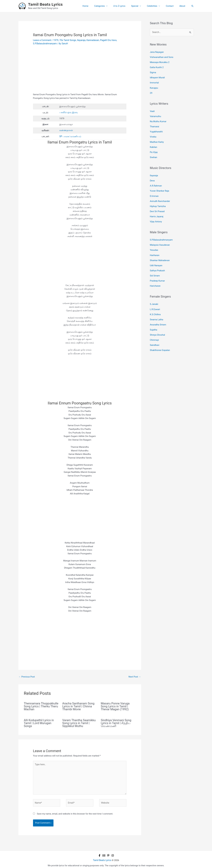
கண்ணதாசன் (66, 130)
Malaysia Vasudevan (160, 239)
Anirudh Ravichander (160, 197)
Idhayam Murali (157, 77)
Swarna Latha (157, 312)
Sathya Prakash (157, 264)
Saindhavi (155, 336)
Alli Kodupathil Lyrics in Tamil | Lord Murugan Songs (39, 722)
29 (151, 91)
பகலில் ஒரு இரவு (68, 112)
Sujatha (154, 321)
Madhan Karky (157, 139)
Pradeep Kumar (157, 274)
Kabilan (154, 144)
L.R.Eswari (155, 302)
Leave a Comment (42, 40)
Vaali (152, 109)
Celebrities (156, 6)
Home (95, 6)
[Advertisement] (80, 71)
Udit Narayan (156, 259)
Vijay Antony (156, 216)
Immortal (154, 81)
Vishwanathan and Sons (162, 57)
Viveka (153, 134)
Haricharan (155, 279)
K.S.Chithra (155, 307)
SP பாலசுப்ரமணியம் (70, 136)
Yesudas (154, 244)
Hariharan (155, 249)
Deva (152, 177)
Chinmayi (154, 331)
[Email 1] (104, 853)
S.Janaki (154, 297)
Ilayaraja (80, 40)
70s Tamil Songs (66, 40)
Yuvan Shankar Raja (160, 187)
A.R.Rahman (156, 182)
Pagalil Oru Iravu (106, 40)
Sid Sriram (155, 269)
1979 (55, 40)
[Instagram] (113, 853)
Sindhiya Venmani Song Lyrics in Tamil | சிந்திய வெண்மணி (116, 722)
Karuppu (154, 86)
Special (140, 6)
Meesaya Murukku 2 (160, 62)
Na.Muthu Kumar (158, 119)
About (183, 6)
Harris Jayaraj (157, 211)
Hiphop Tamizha (158, 201)
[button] (192, 6)
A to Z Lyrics (126, 6)
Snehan (154, 154)
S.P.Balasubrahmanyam (44, 43)
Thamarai (155, 124)
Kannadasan (91, 40)
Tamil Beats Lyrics (45, 4)
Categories (108, 6)
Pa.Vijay (154, 149)
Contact (172, 6)
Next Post (135, 676)
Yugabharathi (156, 129)
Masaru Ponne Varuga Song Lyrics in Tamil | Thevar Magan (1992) (115, 706)
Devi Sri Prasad (157, 206)
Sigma (153, 72)
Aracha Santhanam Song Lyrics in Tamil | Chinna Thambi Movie (78, 706)
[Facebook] (99, 853)
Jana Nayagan (157, 52)
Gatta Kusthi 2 (157, 67)
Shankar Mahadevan (160, 254)
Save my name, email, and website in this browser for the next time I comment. (75, 812)
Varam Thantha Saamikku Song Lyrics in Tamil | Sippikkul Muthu (79, 722)
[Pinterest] (108, 853)
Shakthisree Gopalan (160, 341)
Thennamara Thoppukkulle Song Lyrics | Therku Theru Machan (41, 706)
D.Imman (154, 192)
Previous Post (27, 676)
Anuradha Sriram (158, 316)
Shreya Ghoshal (158, 326)
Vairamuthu (156, 114)
